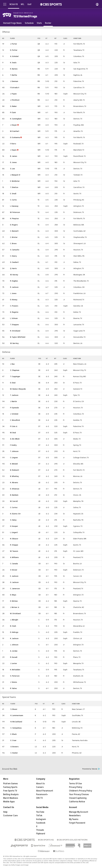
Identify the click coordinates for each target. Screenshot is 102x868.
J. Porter (14, 44)
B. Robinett (15, 470)
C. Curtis (13, 200)
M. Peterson (15, 212)
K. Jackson (14, 638)
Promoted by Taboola (91, 769)
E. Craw (13, 740)
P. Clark (13, 112)
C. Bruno (13, 243)
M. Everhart (15, 131)
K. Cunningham (16, 119)
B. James (14, 156)
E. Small (13, 194)
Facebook (41, 823)
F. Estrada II (15, 88)
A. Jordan (14, 651)
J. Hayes (13, 150)
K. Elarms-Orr (15, 514)
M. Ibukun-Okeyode (18, 389)
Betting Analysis (11, 794)
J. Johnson (14, 645)
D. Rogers (14, 225)
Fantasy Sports (10, 787)
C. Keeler (14, 753)
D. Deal (13, 383)
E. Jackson (14, 576)
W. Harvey (14, 275)
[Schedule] (29, 23)
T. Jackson (14, 395)
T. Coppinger (15, 376)
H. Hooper (14, 526)
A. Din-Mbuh (15, 439)
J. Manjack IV (15, 175)
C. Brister (14, 237)
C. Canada (14, 564)
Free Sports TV (10, 791)
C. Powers (14, 306)
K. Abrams (14, 483)
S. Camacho (15, 250)
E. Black (14, 734)
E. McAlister (15, 181)
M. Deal (13, 433)
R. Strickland (15, 331)
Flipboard (41, 834)
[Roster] (48, 23)
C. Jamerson (15, 589)
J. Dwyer (13, 125)
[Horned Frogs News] (12, 23)
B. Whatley (14, 476)
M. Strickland (15, 614)
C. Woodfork (15, 420)
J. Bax (12, 364)
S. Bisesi (14, 709)
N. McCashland (16, 722)
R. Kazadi (14, 657)
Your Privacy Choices (79, 794)
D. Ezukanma (15, 137)
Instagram (41, 819)
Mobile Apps (9, 802)
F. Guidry (13, 445)
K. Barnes (14, 69)
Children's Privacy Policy (81, 791)
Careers (40, 787)
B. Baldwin (14, 495)
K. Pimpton (14, 219)
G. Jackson (14, 582)
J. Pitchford (15, 100)
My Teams (74, 819)
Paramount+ (42, 794)
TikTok (39, 816)
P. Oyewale (14, 408)
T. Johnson (14, 451)
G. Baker (13, 106)
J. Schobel (14, 414)
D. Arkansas (15, 489)
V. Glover (14, 570)
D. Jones (13, 162)
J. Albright (14, 620)
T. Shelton (14, 187)
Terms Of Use (75, 784)
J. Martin (13, 401)
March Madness (11, 798)
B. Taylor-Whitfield (18, 337)
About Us (40, 784)
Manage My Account (79, 812)
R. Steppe (14, 545)
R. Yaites (13, 688)
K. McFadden (15, 670)
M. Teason (14, 551)
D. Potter (14, 50)
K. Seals (13, 63)
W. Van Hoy (14, 343)
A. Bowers (15, 747)
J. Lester (14, 663)
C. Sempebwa (16, 728)
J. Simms (14, 682)
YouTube (40, 812)
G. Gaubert (14, 262)
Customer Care (10, 816)
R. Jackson (14, 287)
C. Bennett (14, 231)
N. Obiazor (14, 539)
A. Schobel (14, 56)
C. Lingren (14, 458)
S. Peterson (15, 676)
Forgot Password (77, 823)
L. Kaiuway (14, 206)
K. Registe (14, 312)
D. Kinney (14, 300)
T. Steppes (14, 325)
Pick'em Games (10, 784)
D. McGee (14, 601)
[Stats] (39, 23)
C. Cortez (14, 507)
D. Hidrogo (14, 632)
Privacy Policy (76, 787)
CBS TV (39, 798)
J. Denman (14, 81)
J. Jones (13, 293)
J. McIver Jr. (15, 607)
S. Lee (12, 169)
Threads (40, 830)
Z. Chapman (15, 370)
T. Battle (14, 75)
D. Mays (13, 595)
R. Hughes (14, 281)
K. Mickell (14, 464)
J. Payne (13, 94)
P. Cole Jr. (14, 426)
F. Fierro (13, 144)
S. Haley (13, 520)
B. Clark (13, 626)
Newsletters (75, 816)
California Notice (77, 802)
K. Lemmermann (17, 715)
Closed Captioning (78, 798)
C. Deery (13, 256)
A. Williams (14, 557)
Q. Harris (13, 268)
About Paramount (45, 791)
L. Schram (14, 318)
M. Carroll (14, 501)
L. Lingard (14, 532)
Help (5, 812)
